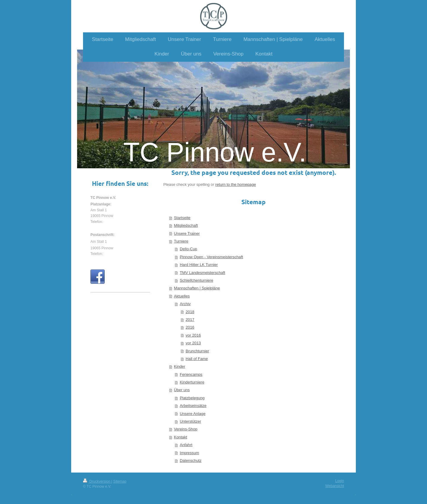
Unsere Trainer (187, 233)
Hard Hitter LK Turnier (199, 265)
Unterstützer (190, 421)
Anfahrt (186, 445)
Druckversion (97, 481)
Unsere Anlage (193, 414)
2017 (190, 320)
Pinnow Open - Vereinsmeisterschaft (211, 257)
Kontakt (180, 437)
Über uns (182, 390)
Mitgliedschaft (186, 225)
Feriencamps (191, 374)
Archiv (185, 304)
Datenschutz (191, 461)
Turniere (181, 241)
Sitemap (120, 481)
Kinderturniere (192, 382)
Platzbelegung (192, 398)
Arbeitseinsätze (193, 406)
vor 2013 (193, 343)
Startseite (182, 218)
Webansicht (335, 486)
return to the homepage (236, 184)
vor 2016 (193, 335)
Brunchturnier (197, 351)
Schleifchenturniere (196, 280)
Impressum (189, 453)
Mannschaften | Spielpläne (197, 288)
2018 (190, 312)
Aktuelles (182, 296)
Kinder (179, 366)
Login (340, 481)
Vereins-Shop (185, 429)
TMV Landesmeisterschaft (202, 273)
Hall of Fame (197, 359)
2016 (190, 327)
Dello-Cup (188, 249)
